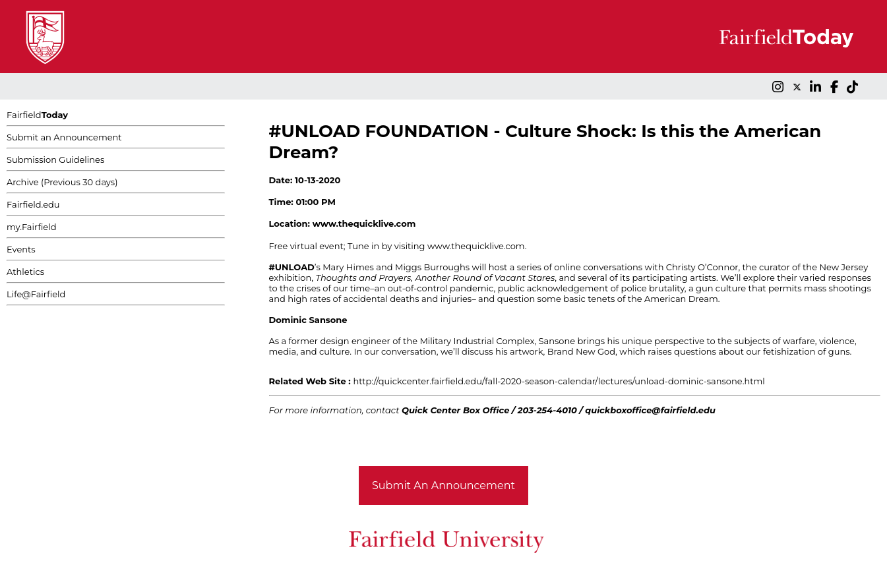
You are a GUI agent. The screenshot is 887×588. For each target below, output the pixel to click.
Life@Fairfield (36, 294)
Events (21, 249)
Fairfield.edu (33, 204)
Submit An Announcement (443, 485)
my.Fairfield (32, 227)
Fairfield (37, 115)
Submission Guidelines (55, 160)
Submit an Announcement (64, 137)
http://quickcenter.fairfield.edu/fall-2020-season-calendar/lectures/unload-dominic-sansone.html (559, 381)
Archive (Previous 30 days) (62, 182)
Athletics (25, 272)
